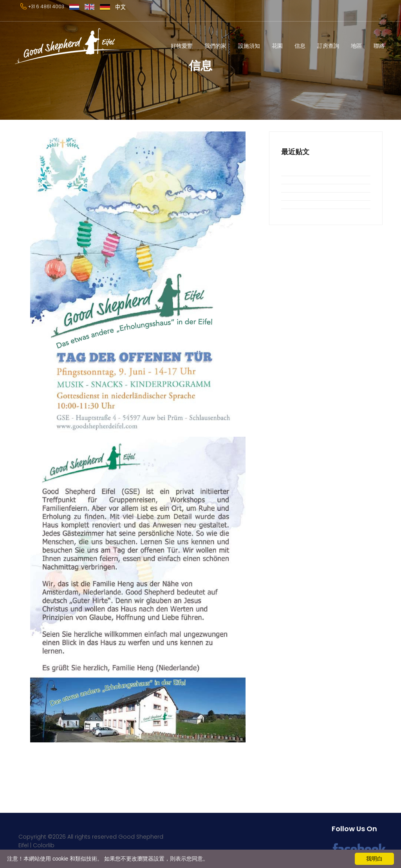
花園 (277, 46)
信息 (300, 46)
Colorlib (44, 845)
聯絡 (379, 46)
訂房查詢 (328, 46)
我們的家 (215, 46)
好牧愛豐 (182, 46)
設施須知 (249, 46)
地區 (356, 46)
